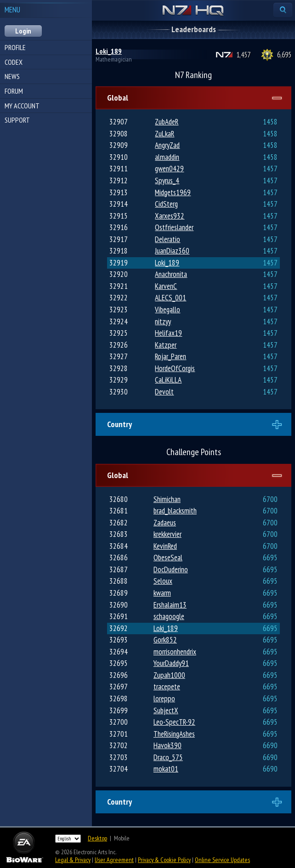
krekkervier (167, 534)
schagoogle (169, 616)
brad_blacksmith (175, 511)
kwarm (162, 593)
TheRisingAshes (174, 734)
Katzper (166, 345)
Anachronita (171, 274)
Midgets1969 (173, 192)
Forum (14, 91)
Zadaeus (165, 523)
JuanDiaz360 (172, 251)
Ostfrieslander (174, 227)
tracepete (167, 687)
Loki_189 (109, 51)
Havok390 (167, 745)
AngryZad (167, 145)
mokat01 (166, 769)
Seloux (163, 581)
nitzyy (163, 321)
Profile (15, 47)
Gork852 (165, 640)
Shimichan (167, 499)
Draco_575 (168, 757)
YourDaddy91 (171, 663)
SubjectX (166, 710)
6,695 (284, 55)
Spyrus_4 (167, 180)
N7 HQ (193, 11)
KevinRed (165, 546)
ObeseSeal (168, 558)
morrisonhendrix (175, 652)
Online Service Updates (222, 860)
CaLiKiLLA (168, 380)
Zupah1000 (169, 675)
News (12, 76)
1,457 (243, 55)
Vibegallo (167, 310)
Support (17, 120)
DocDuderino (171, 569)
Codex (14, 62)
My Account (22, 106)
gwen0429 (169, 169)
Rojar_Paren (170, 356)
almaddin (167, 157)
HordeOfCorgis (175, 368)
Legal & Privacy (73, 860)
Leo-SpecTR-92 (174, 722)
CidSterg (166, 204)
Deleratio (167, 239)
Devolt (164, 392)
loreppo (164, 699)
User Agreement (114, 860)
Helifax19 (168, 333)
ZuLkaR (165, 134)
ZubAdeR (167, 122)
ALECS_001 (170, 298)
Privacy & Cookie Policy (164, 860)
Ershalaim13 (170, 605)
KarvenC (166, 286)
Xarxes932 (170, 216)
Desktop (97, 838)
